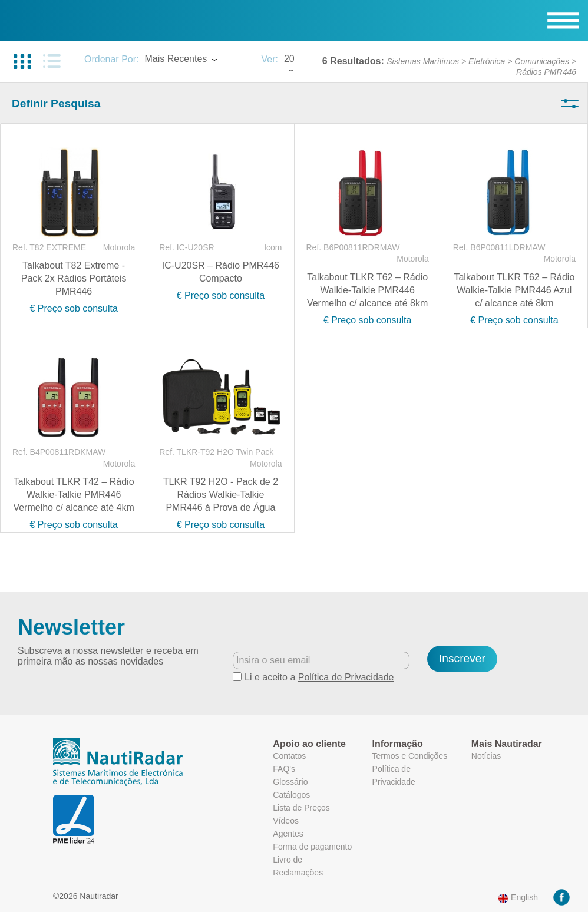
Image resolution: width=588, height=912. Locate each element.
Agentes (288, 834)
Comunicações (542, 61)
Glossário (290, 782)
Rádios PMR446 (546, 72)
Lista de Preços (301, 808)
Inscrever (462, 658)
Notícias (486, 756)
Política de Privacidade (346, 677)
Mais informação (440, 844)
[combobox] (197, 60)
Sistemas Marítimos (423, 61)
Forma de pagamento (312, 847)
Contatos (289, 756)
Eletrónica (487, 61)
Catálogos (291, 795)
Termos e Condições (410, 756)
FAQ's (284, 769)
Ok (488, 868)
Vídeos (286, 821)
